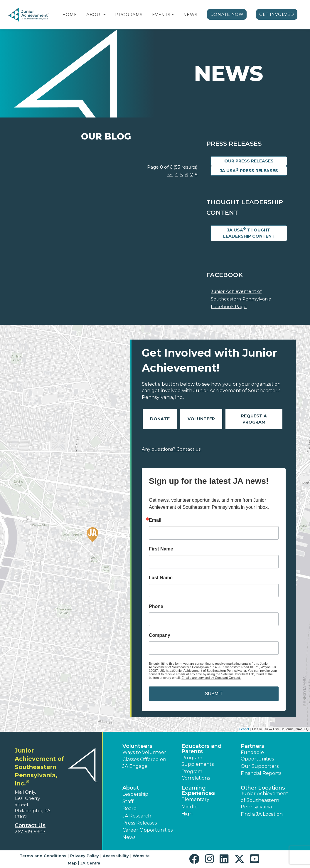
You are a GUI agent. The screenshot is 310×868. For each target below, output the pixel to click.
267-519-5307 (30, 832)
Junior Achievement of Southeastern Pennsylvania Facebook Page (241, 299)
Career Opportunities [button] (148, 830)
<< (170, 175)
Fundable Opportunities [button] (257, 756)
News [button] (129, 837)
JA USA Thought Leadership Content (249, 233)
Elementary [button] (195, 799)
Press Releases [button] (140, 823)
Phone (156, 607)
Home (70, 15)
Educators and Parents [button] (202, 749)
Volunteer (201, 419)
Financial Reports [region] (261, 773)
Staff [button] (128, 801)
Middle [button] (189, 807)
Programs (129, 15)
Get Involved (277, 14)
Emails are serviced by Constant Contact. (211, 678)
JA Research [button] (137, 816)
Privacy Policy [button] (85, 856)
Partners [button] (252, 746)
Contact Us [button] (30, 825)
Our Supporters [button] (260, 766)
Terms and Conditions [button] (43, 856)
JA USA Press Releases (249, 171)
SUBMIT (214, 694)
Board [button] (130, 809)
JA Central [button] (91, 863)
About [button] (131, 788)
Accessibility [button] (116, 856)
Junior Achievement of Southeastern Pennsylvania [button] (264, 800)
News (190, 15)
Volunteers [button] (137, 746)
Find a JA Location (262, 814)
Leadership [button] (135, 794)
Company (160, 635)
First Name (161, 549)
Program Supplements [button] (198, 761)
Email (155, 520)
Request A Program (254, 419)
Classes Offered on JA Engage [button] (144, 763)
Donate (160, 419)
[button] (105, 15)
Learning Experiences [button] (198, 790)
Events (161, 15)
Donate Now (227, 14)
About (94, 15)
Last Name (161, 578)
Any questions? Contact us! (172, 449)
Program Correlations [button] (196, 775)
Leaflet (244, 729)
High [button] (187, 814)
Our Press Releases (249, 161)
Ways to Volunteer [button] (144, 752)
